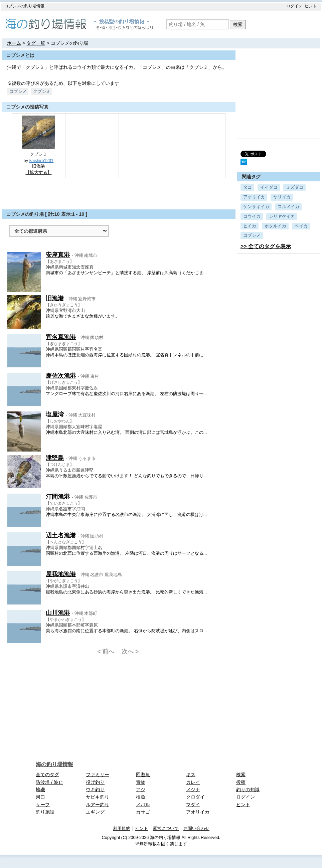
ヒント (311, 6)
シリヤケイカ (282, 216)
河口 (40, 797)
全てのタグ (47, 774)
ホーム (14, 43)
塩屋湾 (55, 414)
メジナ (193, 790)
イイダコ (269, 187)
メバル (143, 805)
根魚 (141, 797)
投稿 (241, 782)
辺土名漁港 (61, 535)
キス (191, 774)
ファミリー (98, 774)
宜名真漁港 (61, 337)
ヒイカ (250, 226)
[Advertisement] (119, 193)
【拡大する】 (38, 172)
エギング (95, 812)
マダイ (193, 805)
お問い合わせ (196, 828)
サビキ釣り (98, 797)
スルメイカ (288, 207)
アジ (141, 790)
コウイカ (252, 216)
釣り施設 (45, 812)
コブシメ (252, 235)
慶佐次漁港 (61, 376)
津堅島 (55, 458)
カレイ (193, 782)
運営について (166, 828)
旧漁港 (39, 166)
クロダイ (195, 797)
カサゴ (143, 812)
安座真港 (58, 255)
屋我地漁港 (61, 574)
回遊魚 (143, 774)
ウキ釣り (95, 790)
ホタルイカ (275, 226)
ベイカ (301, 226)
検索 (238, 24)
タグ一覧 (36, 43)
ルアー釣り (98, 805)
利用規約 (122, 828)
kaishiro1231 (42, 160)
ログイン (294, 6)
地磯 (40, 790)
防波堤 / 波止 (49, 782)
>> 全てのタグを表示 (266, 246)
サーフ (43, 805)
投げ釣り (95, 782)
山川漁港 (58, 613)
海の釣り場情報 (54, 764)
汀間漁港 (58, 497)
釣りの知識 (248, 790)
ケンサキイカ (256, 207)
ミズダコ (295, 187)
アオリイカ (254, 197)
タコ (248, 187)
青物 (141, 782)
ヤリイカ (282, 197)
